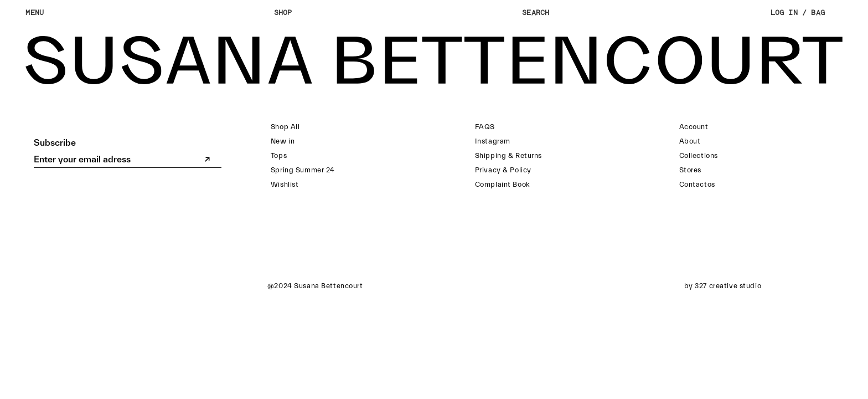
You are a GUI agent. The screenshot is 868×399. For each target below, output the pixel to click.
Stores (690, 170)
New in (283, 141)
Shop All (285, 127)
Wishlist (285, 184)
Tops (279, 155)
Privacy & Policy (503, 170)
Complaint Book (503, 184)
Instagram (493, 141)
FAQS (485, 127)
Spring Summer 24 (303, 170)
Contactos (697, 184)
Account (694, 127)
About (690, 141)
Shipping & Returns (508, 155)
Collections (699, 155)
